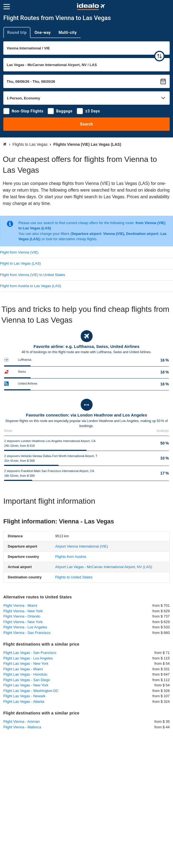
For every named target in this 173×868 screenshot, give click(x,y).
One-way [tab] (43, 32)
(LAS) (104, 567)
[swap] (159, 56)
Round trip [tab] (17, 32)
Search (87, 124)
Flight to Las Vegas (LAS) (20, 263)
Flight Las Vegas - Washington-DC (31, 691)
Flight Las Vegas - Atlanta (24, 702)
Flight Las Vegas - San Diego (27, 680)
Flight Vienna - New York (23, 611)
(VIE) (82, 546)
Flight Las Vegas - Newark (24, 696)
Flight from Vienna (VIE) (19, 252)
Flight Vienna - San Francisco (27, 633)
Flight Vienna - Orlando (22, 616)
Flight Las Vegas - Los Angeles (28, 658)
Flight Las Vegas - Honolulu (25, 674)
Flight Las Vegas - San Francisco (30, 653)
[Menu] (7, 7)
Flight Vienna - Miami (20, 605)
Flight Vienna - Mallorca (22, 727)
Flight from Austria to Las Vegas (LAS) (30, 286)
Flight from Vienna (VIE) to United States (33, 275)
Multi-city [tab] (68, 32)
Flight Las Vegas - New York (26, 663)
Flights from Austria (71, 557)
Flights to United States (74, 577)
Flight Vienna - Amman (21, 722)
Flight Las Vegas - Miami (23, 669)
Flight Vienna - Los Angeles (25, 627)
